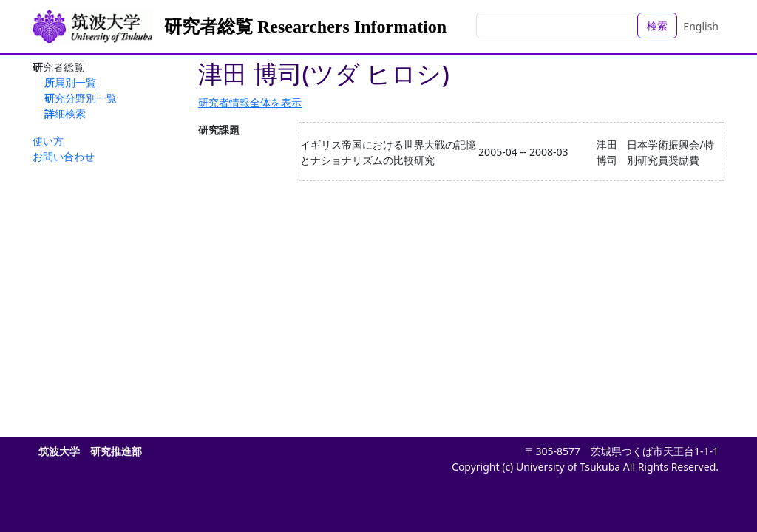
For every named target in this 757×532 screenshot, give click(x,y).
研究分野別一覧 (81, 98)
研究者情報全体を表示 (250, 102)
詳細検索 (65, 113)
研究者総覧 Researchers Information (305, 27)
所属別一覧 (70, 82)
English (701, 26)
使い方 (48, 141)
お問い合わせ (64, 156)
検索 (657, 25)
